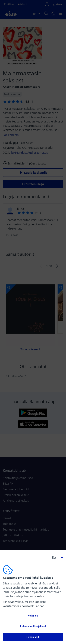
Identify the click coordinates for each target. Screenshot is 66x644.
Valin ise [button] (33, 616)
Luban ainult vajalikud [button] (33, 626)
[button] (56, 557)
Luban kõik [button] (33, 637)
